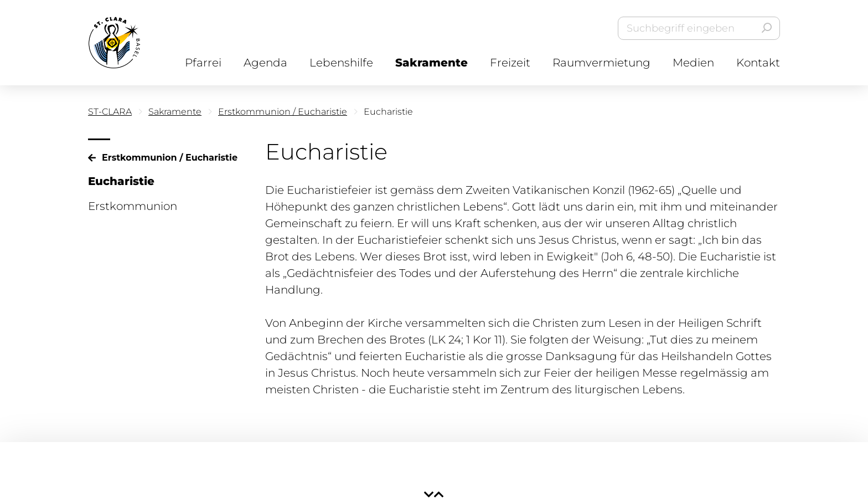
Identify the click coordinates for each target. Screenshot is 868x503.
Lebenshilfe (341, 63)
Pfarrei (203, 63)
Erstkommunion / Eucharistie (283, 112)
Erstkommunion (133, 206)
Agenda (265, 63)
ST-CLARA (110, 112)
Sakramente (432, 63)
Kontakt (758, 63)
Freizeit (510, 63)
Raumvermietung (601, 63)
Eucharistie (121, 181)
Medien (693, 63)
